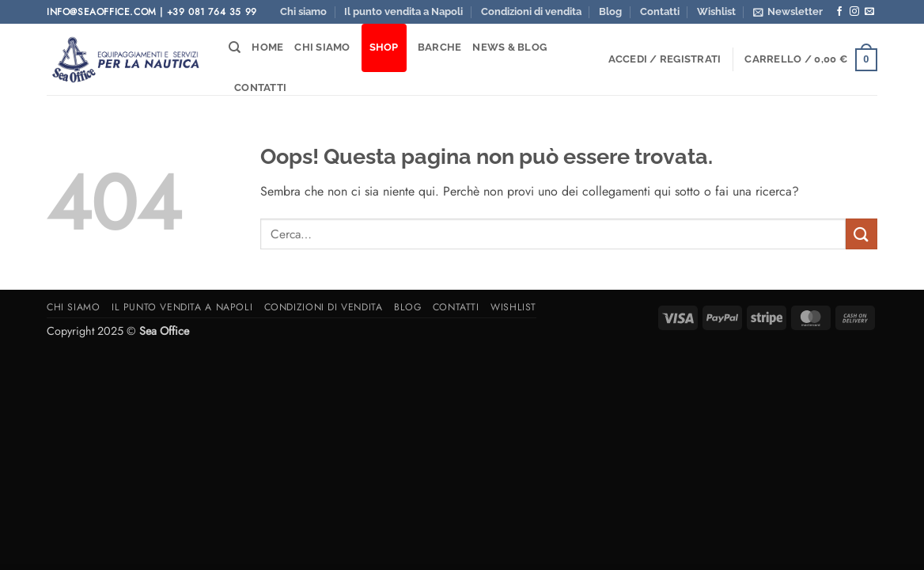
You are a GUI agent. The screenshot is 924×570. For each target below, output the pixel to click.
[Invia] (862, 234)
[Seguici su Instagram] (854, 12)
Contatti (660, 11)
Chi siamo (303, 11)
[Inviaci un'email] (869, 12)
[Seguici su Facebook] (839, 12)
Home (267, 47)
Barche (440, 47)
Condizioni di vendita (531, 11)
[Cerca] (235, 47)
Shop (384, 47)
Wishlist (716, 11)
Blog (610, 11)
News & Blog (509, 47)
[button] (788, 12)
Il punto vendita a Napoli (403, 11)
